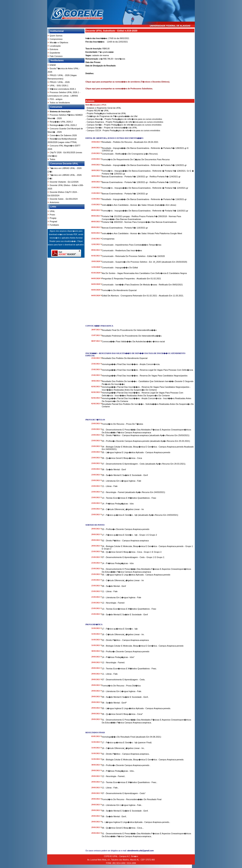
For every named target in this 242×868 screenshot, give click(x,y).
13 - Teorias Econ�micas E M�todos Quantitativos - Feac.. (130, 782)
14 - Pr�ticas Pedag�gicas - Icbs (118, 504)
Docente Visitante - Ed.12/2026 (64, 182)
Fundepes (54, 225)
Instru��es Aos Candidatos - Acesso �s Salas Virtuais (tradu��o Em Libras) (139, 205)
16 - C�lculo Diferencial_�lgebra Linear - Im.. (123, 748)
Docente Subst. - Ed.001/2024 (64, 199)
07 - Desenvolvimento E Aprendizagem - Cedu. (123, 680)
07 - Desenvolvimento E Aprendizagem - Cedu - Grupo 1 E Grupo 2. (133, 557)
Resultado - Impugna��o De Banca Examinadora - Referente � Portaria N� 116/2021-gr (144, 199)
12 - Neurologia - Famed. (113, 662)
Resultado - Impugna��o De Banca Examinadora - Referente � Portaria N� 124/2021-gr (144, 165)
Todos (52, 159)
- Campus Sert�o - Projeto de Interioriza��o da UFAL (111, 128)
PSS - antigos (56, 99)
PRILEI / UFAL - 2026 (60, 82)
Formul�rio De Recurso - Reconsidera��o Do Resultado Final (132, 799)
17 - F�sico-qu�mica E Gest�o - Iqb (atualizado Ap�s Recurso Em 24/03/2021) (140, 515)
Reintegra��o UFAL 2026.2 (63, 125)
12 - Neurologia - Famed (113, 603)
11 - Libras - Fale (110, 486)
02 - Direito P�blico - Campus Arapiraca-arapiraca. (126, 640)
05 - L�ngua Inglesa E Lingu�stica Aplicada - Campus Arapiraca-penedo (136, 452)
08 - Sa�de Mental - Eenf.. (114, 816)
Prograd (53, 221)
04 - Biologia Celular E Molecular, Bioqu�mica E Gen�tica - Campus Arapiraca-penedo (143, 646)
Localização (55, 46)
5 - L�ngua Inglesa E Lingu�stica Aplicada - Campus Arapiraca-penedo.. (136, 822)
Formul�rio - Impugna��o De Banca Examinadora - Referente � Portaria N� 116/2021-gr (145, 211)
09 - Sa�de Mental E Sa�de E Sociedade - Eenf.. (125, 697)
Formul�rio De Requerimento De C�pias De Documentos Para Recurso (136, 159)
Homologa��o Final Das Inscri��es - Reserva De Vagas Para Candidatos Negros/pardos (145, 376)
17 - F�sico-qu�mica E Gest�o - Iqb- (120, 629)
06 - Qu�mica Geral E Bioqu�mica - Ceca (122, 458)
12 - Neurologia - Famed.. (114, 776)
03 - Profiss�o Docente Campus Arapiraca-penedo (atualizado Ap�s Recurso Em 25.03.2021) (146, 441)
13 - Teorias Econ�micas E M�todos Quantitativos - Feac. (129, 669)
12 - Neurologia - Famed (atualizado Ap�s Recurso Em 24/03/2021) (133, 492)
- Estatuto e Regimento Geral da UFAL (103, 108)
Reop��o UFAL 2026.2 (61, 122)
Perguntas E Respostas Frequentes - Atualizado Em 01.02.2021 (131, 279)
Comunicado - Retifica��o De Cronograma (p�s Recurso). (130, 154)
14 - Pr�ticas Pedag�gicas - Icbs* (118, 657)
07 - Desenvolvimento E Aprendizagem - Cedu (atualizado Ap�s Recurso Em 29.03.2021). (144, 464)
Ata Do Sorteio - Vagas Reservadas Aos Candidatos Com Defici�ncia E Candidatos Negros (144, 273)
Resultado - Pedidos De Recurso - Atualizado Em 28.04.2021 (130, 142)
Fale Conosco (56, 56)
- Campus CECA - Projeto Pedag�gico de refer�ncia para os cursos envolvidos (123, 130)
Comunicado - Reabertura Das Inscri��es (122, 250)
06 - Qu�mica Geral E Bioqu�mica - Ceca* (122, 714)
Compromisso (56, 39)
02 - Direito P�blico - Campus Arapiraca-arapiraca (125, 541)
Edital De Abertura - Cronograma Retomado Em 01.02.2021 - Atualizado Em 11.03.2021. (143, 296)
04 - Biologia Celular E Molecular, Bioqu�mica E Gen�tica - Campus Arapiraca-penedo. (143, 760)
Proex (52, 215)
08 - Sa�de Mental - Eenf (114, 469)
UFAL (52, 211)
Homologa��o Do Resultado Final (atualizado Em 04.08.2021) (131, 737)
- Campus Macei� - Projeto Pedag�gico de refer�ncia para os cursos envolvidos (124, 119)
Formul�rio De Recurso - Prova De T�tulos (122, 424)
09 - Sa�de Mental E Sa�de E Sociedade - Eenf (125, 475)
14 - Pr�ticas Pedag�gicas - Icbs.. (118, 771)
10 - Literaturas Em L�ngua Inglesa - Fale (121, 481)
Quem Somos (56, 36)
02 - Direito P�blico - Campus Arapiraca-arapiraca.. (126, 754)
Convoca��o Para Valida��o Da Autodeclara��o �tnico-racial (133, 341)
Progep (53, 218)
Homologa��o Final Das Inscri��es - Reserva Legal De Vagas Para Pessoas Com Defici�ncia (147, 370)
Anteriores (54, 202)
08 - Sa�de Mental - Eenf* (114, 703)
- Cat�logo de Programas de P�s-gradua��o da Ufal (111, 116)
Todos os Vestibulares (60, 103)
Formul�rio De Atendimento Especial (119, 290)
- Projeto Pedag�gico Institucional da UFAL (106, 113)
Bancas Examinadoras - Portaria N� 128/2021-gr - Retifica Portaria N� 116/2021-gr (141, 182)
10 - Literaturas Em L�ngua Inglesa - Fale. (122, 691)
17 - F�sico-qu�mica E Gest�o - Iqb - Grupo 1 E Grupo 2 (129, 535)
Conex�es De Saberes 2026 (63, 135)
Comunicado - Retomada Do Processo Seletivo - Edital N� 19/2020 (133, 256)
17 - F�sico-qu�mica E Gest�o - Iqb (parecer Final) (127, 742)
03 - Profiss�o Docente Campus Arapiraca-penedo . (126, 765)
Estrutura (54, 49)
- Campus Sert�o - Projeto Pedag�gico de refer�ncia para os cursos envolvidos (123, 125)
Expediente (55, 53)
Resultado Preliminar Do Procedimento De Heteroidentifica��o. (132, 336)
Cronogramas (108, 239)
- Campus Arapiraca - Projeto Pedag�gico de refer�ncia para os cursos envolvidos (124, 122)
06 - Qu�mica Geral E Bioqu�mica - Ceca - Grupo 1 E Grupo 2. (132, 552)
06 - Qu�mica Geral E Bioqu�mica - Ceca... (123, 828)
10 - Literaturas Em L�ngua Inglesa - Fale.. (122, 805)
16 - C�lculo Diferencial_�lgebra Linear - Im (123, 509)
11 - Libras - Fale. (110, 674)
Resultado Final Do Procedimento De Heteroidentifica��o (129, 330)
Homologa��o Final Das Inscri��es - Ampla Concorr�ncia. (131, 364)
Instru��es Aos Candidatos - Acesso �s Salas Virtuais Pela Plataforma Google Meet (142, 233)
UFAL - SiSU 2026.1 (59, 86)
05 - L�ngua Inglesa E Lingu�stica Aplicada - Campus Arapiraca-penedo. (136, 708)
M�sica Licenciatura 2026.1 (63, 89)
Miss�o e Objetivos (59, 42)
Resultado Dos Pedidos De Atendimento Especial (125, 358)
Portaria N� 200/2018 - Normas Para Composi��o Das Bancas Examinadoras (139, 222)
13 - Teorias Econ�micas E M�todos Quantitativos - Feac (129, 498)
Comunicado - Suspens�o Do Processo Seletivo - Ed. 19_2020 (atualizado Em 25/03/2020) (144, 262)
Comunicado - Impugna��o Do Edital (120, 268)
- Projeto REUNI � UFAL (97, 111)
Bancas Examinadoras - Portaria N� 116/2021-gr (125, 228)
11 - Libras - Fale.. (110, 788)
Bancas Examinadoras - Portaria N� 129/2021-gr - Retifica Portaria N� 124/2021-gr (141, 177)
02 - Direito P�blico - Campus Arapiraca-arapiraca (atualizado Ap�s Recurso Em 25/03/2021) (146, 435)
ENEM (53, 65)
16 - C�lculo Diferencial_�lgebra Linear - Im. (123, 634)
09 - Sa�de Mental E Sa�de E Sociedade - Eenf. (125, 811)
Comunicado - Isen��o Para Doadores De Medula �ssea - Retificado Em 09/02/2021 (142, 285)
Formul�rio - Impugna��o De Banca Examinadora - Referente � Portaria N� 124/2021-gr (145, 188)
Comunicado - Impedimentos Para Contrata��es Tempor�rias (132, 245)
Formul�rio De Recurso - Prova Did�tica (121, 686)
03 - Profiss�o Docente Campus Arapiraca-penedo (126, 529)
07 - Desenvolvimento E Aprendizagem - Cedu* (124, 793)
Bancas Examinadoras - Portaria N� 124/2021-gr (125, 194)
